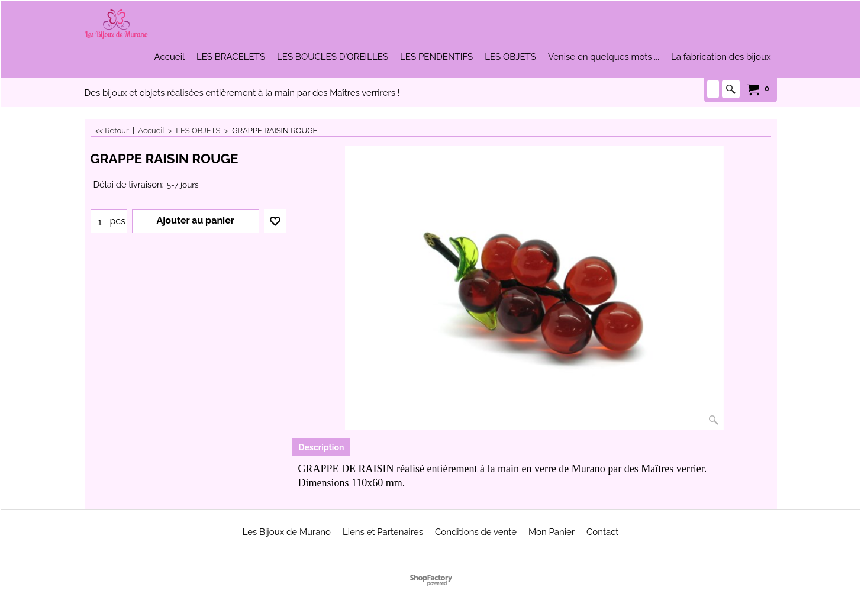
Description (322, 447)
